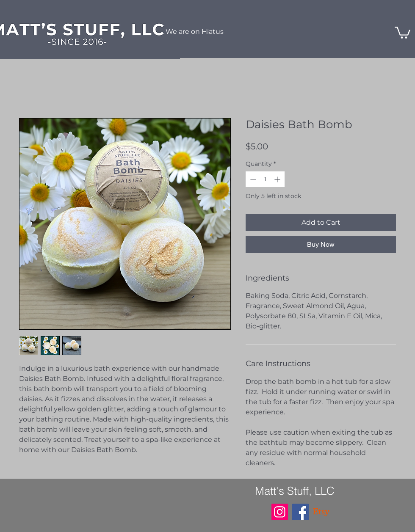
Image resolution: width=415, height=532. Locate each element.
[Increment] (278, 179)
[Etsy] (321, 512)
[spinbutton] (265, 179)
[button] (403, 32)
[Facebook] (300, 512)
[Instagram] (280, 512)
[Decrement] (252, 179)
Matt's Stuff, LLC (295, 491)
